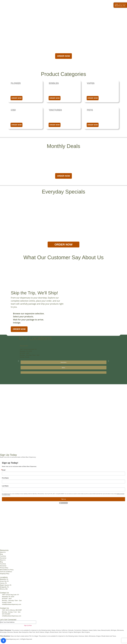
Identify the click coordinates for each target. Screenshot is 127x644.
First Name (5, 478)
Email (4, 470)
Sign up (63, 499)
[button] (19, 361)
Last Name (5, 486)
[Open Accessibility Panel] (3, 641)
